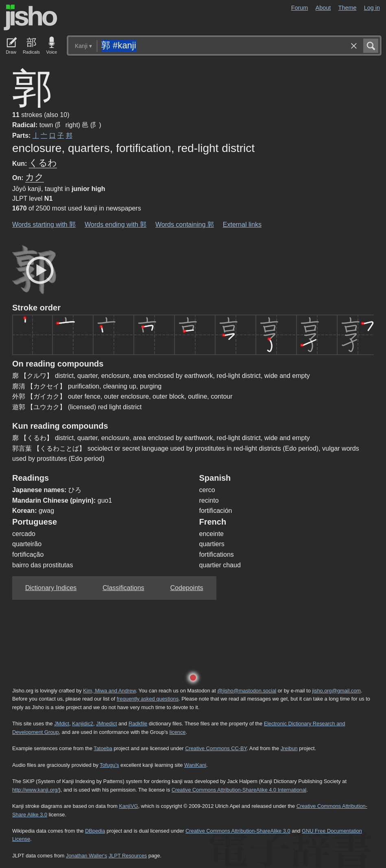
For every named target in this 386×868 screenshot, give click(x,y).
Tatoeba (103, 748)
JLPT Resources (128, 856)
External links (242, 225)
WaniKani (195, 765)
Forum (300, 8)
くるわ (43, 163)
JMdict (62, 724)
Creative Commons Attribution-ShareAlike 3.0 (238, 831)
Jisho (31, 17)
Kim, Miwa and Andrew (109, 691)
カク (35, 177)
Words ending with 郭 (116, 225)
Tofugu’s (109, 765)
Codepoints (187, 588)
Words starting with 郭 (44, 225)
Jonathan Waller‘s (86, 856)
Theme (348, 8)
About (323, 8)
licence (178, 732)
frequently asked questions (148, 699)
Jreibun (289, 748)
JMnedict (106, 724)
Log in (372, 8)
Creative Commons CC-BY (216, 748)
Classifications (123, 588)
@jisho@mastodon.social (247, 691)
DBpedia (95, 831)
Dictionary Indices (51, 588)
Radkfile (138, 724)
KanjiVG (128, 806)
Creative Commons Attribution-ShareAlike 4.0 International (239, 790)
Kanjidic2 (83, 724)
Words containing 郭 (185, 225)
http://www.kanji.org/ (36, 790)
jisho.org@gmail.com (336, 691)
